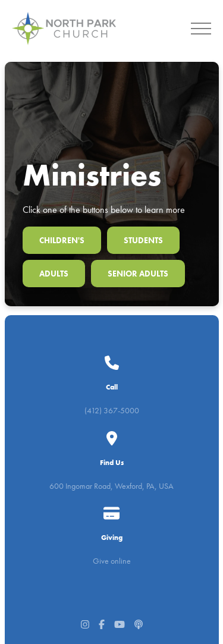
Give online (112, 536)
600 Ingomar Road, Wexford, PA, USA (111, 462)
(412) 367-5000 (112, 388)
